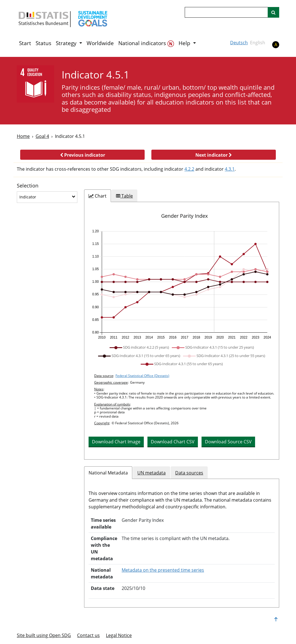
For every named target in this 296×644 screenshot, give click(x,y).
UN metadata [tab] (152, 473)
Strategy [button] (67, 43)
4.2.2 (189, 169)
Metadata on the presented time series (163, 570)
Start (25, 43)
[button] (82, 155)
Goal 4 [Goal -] (42, 136)
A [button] (276, 45)
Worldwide (100, 43)
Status (43, 43)
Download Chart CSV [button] (173, 442)
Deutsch (239, 43)
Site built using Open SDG (44, 635)
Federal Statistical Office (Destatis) (142, 376)
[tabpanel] (182, 331)
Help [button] (185, 43)
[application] (182, 284)
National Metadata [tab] (108, 473)
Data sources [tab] (189, 473)
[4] (35, 84)
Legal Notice (119, 635)
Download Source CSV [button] (228, 442)
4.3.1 (230, 169)
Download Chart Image (116, 442)
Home (23, 136)
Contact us (88, 635)
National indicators (146, 43)
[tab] (98, 196)
